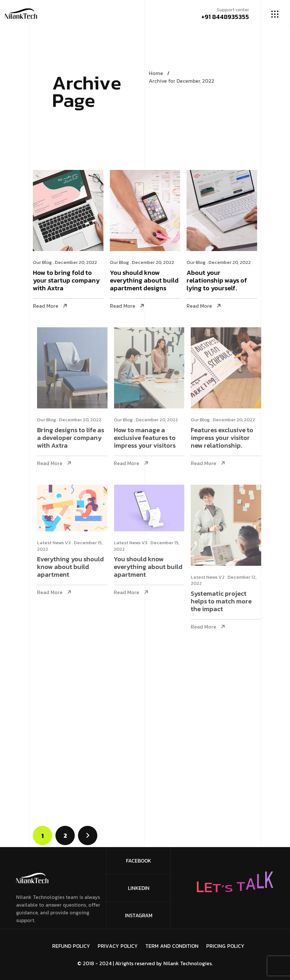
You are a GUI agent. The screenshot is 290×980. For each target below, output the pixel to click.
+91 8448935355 (225, 17)
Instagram (139, 915)
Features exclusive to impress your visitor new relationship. (229, 438)
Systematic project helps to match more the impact (228, 602)
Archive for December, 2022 (182, 81)
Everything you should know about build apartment (77, 567)
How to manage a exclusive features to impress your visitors (152, 438)
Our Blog (42, 262)
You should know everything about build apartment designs (144, 281)
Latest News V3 (61, 542)
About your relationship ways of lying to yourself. (217, 281)
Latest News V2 (214, 577)
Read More (46, 306)
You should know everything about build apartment (155, 567)
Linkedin (139, 888)
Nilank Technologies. (188, 963)
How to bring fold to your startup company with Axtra (66, 281)
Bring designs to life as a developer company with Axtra (77, 438)
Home (156, 73)
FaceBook (139, 861)
